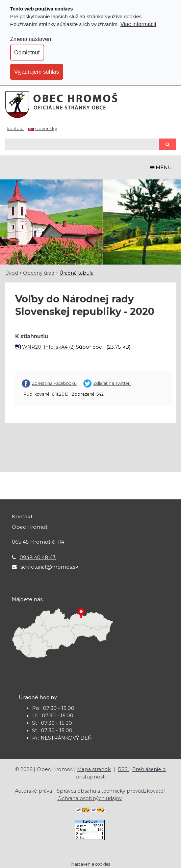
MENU (161, 168)
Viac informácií (138, 24)
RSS (123, 769)
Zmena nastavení (31, 39)
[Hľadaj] (82, 144)
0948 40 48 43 (38, 557)
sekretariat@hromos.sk (49, 567)
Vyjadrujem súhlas (37, 72)
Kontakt (15, 128)
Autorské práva (33, 791)
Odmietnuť (27, 52)
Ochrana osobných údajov (90, 798)
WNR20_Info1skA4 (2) (48, 347)
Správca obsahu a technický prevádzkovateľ (111, 791)
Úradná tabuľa (76, 273)
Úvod (11, 273)
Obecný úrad (39, 273)
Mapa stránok (94, 769)
